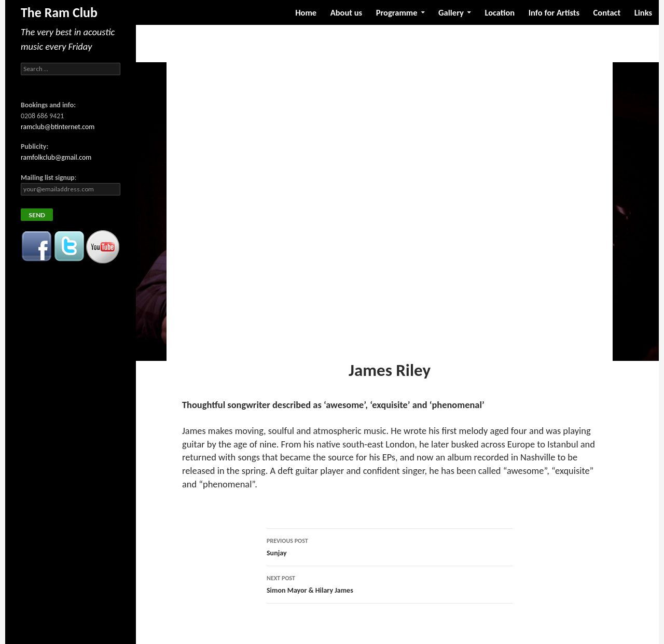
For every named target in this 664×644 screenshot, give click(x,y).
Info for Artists (554, 12)
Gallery (451, 12)
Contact (607, 12)
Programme (397, 12)
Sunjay (390, 546)
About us (346, 12)
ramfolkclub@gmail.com (56, 157)
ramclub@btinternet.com (58, 127)
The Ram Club (59, 12)
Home (306, 12)
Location (500, 12)
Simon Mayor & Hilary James (390, 583)
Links (643, 12)
